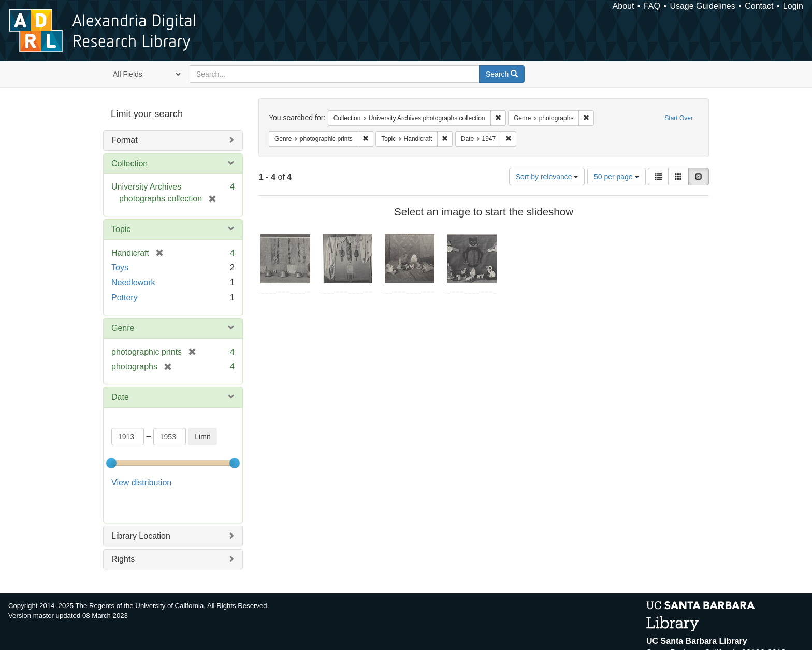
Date (120, 397)
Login (793, 6)
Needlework (133, 283)
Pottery (125, 298)
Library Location (141, 510)
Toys (120, 268)
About (624, 6)
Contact (759, 6)
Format (125, 140)
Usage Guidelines (702, 6)
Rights (123, 533)
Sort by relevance (547, 177)
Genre (123, 328)
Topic (121, 229)
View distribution (141, 482)
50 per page (617, 177)
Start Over (679, 118)
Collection (129, 163)
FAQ (652, 6)
